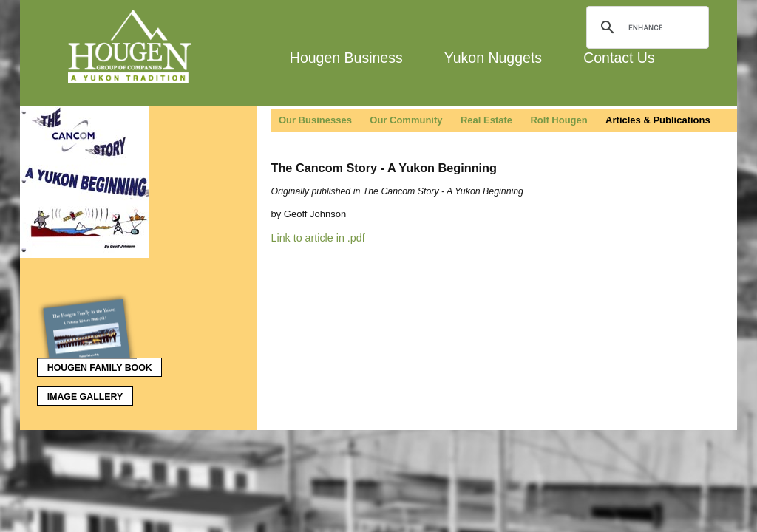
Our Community (406, 120)
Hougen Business (346, 57)
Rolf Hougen (559, 120)
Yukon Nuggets (493, 57)
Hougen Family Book (95, 365)
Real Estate (486, 120)
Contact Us (619, 57)
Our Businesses (315, 120)
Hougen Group (131, 47)
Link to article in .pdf (318, 238)
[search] (645, 27)
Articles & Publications (658, 120)
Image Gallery (85, 397)
